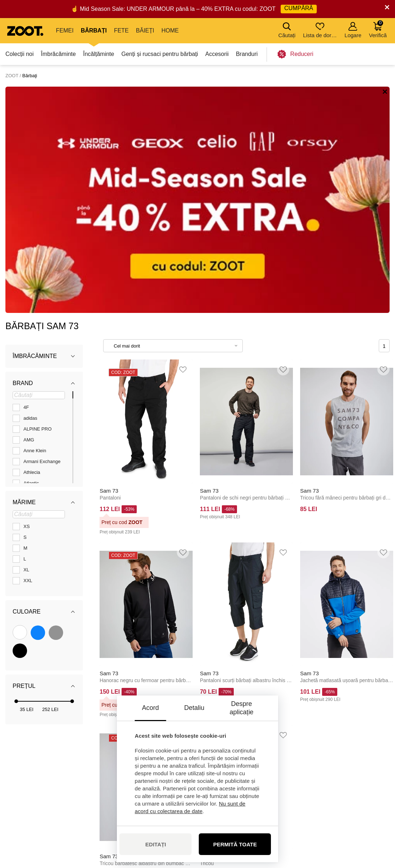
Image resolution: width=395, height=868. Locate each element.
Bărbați (94, 30)
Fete (121, 30)
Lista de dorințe (321, 30)
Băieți (145, 30)
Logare (353, 30)
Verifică (378, 29)
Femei (65, 30)
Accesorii (217, 54)
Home (170, 30)
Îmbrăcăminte (58, 54)
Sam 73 (109, 264)
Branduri (247, 54)
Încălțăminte (98, 54)
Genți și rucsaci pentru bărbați (160, 54)
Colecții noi (19, 54)
